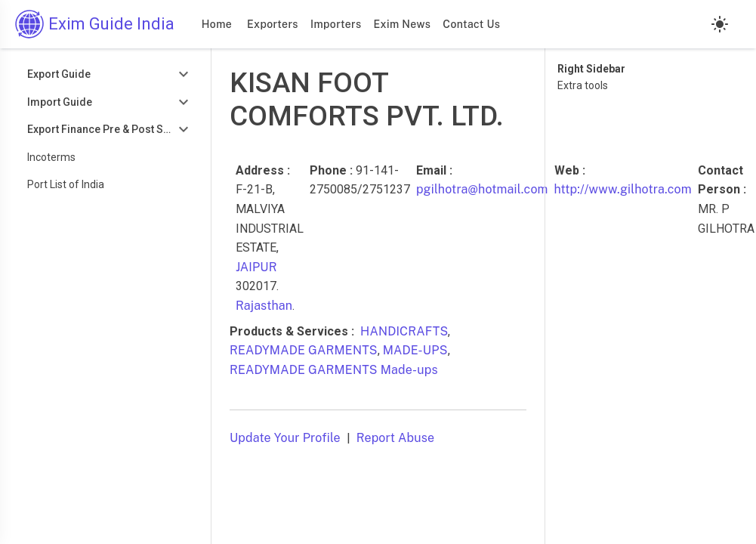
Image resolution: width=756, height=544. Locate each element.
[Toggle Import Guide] (105, 102)
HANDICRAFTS (404, 331)
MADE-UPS (415, 350)
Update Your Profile (285, 438)
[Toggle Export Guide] (105, 74)
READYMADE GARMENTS (304, 350)
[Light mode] (720, 24)
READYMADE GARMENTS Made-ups (334, 370)
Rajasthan (264, 306)
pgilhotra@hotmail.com (482, 189)
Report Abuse (395, 438)
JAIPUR (256, 267)
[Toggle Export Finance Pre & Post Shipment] (105, 130)
